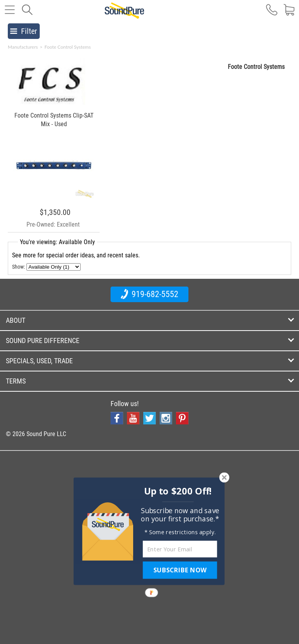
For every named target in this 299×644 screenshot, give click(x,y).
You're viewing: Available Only (57, 242)
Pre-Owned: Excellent (53, 224)
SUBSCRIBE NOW (180, 570)
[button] (178, 491)
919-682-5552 (149, 294)
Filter (24, 31)
